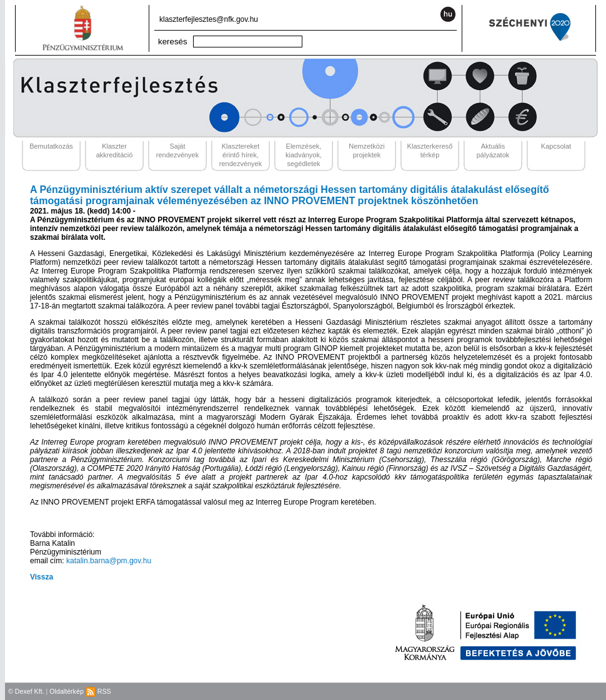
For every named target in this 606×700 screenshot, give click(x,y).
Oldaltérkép (67, 691)
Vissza (42, 577)
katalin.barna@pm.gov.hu (109, 561)
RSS (98, 691)
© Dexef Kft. (26, 691)
